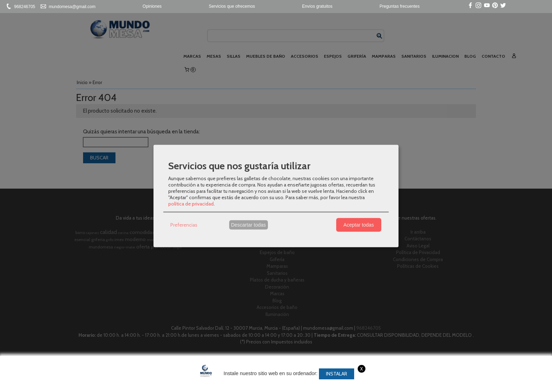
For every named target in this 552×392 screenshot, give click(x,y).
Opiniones (152, 6)
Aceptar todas (359, 225)
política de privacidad (191, 203)
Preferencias (184, 225)
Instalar (337, 374)
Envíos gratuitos (317, 6)
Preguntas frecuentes (400, 6)
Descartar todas (248, 225)
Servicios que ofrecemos (232, 6)
